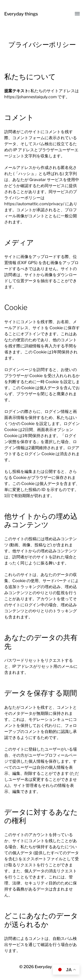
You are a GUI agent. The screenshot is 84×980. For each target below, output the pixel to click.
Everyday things (21, 14)
